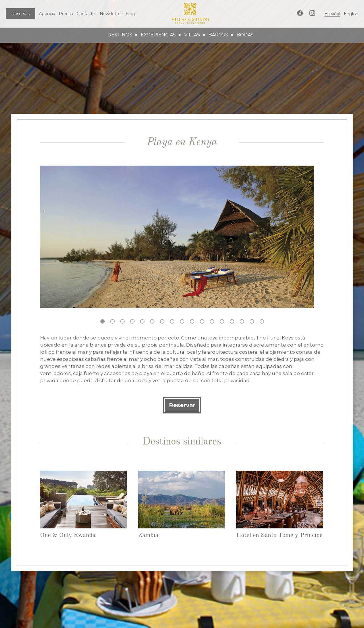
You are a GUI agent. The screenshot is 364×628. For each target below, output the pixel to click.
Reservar (182, 405)
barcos (218, 35)
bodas (245, 35)
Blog (130, 14)
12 (212, 321)
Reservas (20, 14)
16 (252, 321)
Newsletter (111, 14)
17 (262, 321)
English (351, 14)
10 (192, 321)
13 (222, 321)
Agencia (47, 14)
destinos (120, 35)
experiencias (158, 35)
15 (242, 321)
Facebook (300, 13)
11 (202, 321)
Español (332, 14)
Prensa (66, 14)
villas (192, 35)
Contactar (86, 14)
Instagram (312, 13)
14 (232, 321)
